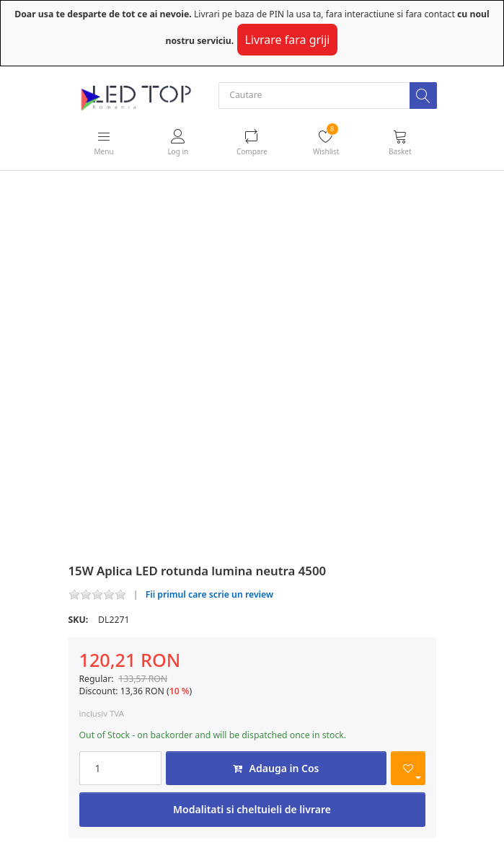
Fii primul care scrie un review (210, 594)
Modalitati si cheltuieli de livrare (252, 809)
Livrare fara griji (287, 40)
